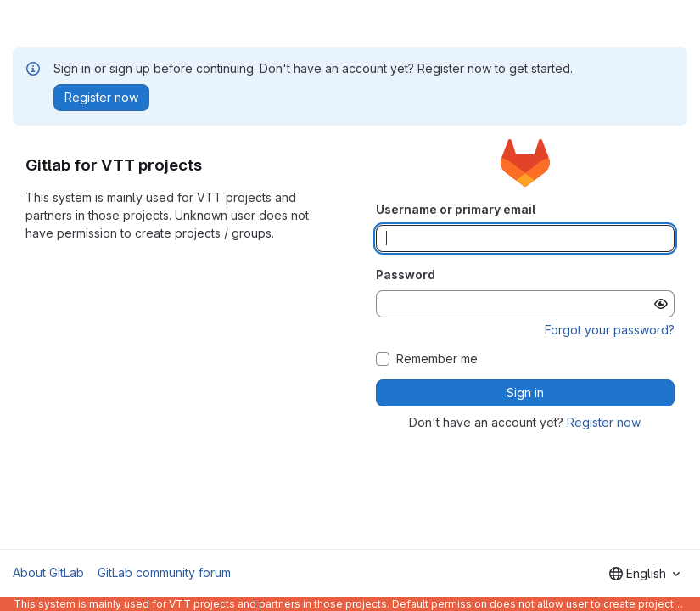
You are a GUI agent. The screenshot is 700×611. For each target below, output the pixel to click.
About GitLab (48, 572)
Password (406, 275)
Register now (604, 422)
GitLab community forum (164, 572)
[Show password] (661, 304)
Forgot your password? (610, 330)
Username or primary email (456, 209)
